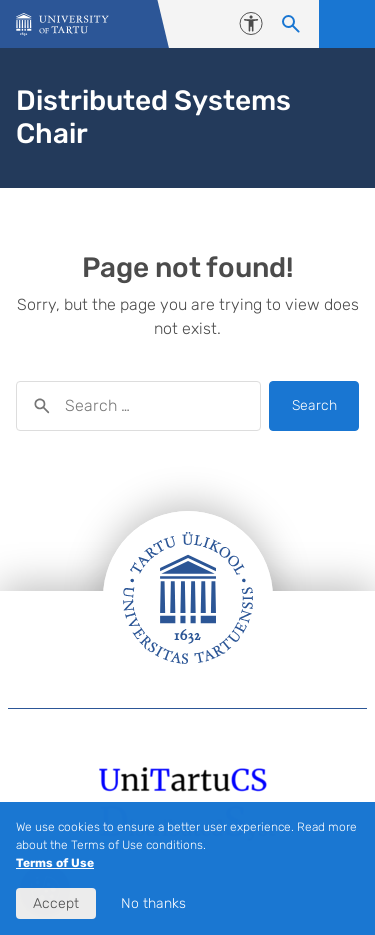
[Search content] (291, 24)
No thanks (153, 903)
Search (314, 405)
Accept (56, 903)
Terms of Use (55, 863)
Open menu (347, 24)
